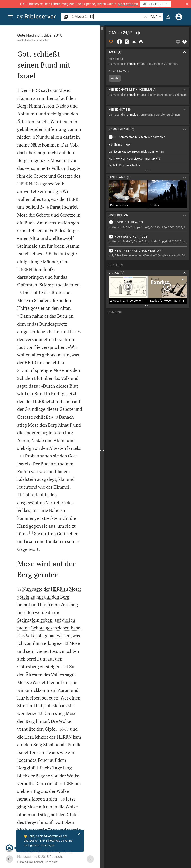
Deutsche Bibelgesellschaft (35, 40)
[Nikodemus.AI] (9, 848)
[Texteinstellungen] (168, 17)
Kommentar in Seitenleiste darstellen (142, 137)
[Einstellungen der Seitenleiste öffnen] (178, 42)
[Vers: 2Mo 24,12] (138, 33)
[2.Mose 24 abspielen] (148, 222)
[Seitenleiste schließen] (102, 450)
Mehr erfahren (128, 4)
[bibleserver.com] (37, 17)
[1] (31, 532)
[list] (148, 155)
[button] (187, 4)
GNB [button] (156, 17)
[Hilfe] (184, 42)
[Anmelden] (179, 17)
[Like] (111, 42)
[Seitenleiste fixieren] (102, 29)
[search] (107, 17)
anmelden (133, 64)
